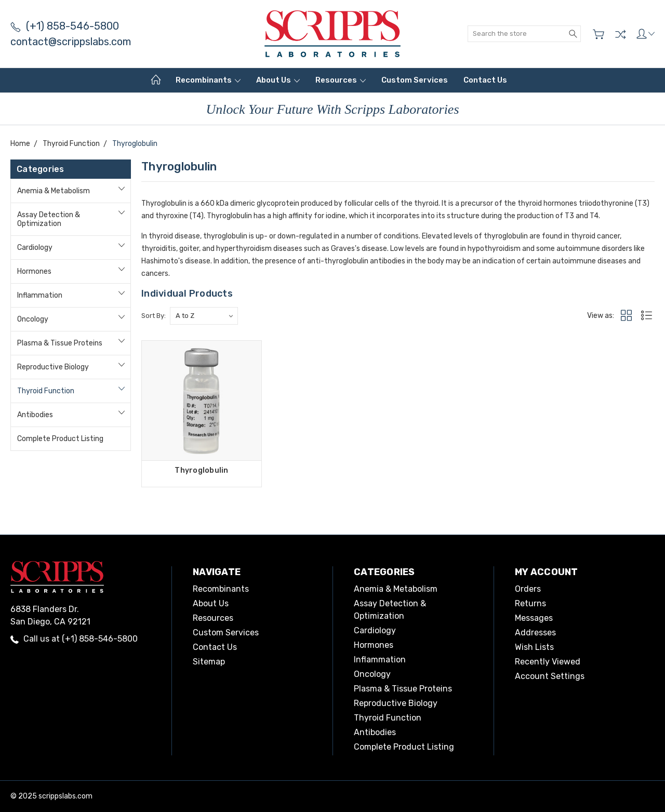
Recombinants (208, 80)
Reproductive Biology (53, 367)
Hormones (34, 271)
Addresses (535, 633)
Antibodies (35, 415)
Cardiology (35, 248)
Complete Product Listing (60, 439)
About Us (278, 80)
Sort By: (154, 316)
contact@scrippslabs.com (71, 42)
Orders (528, 589)
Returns (530, 603)
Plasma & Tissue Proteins (60, 343)
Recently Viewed (548, 662)
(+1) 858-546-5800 (65, 26)
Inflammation (40, 295)
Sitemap (209, 662)
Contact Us (485, 80)
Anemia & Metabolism (54, 191)
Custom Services (415, 80)
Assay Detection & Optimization (49, 219)
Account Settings (550, 676)
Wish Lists (534, 647)
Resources (341, 80)
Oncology (33, 319)
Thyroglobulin (201, 470)
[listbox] (204, 316)
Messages (534, 618)
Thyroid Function (46, 391)
